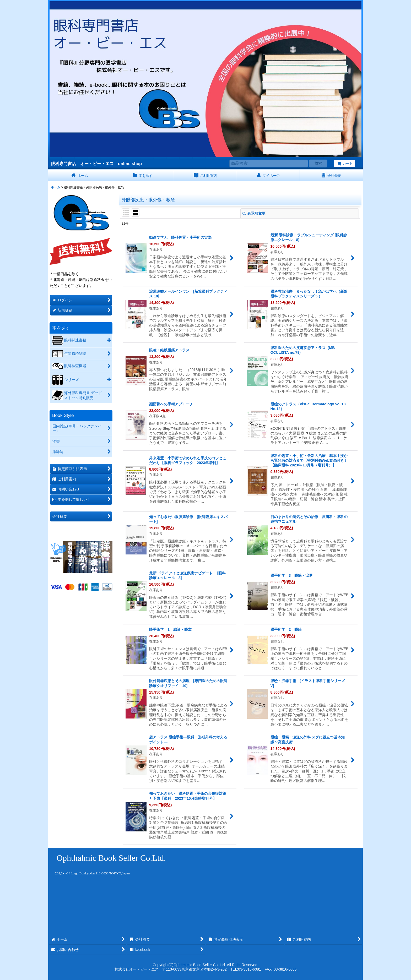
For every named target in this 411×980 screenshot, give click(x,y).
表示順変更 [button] (254, 213)
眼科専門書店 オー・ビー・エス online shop (96, 164)
